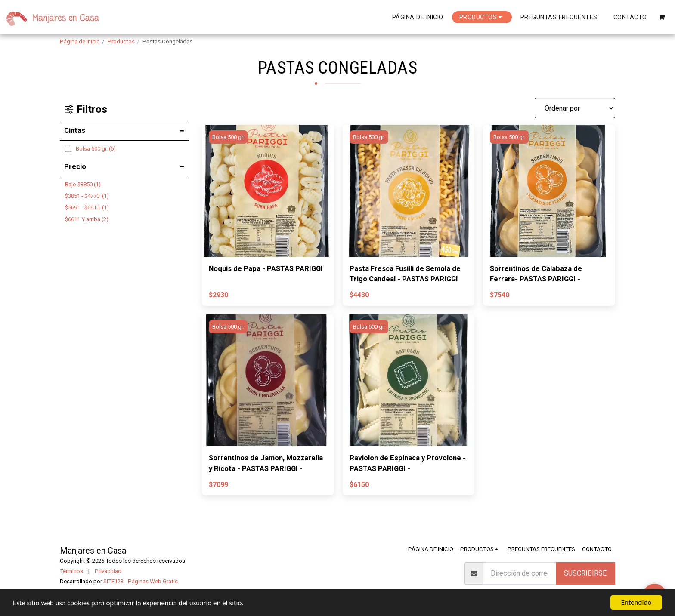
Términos (71, 571)
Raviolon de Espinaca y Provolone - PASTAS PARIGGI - (408, 463)
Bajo (83, 184)
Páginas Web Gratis (153, 581)
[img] (268, 191)
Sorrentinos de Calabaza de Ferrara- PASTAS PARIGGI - (536, 274)
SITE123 (113, 581)
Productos (121, 42)
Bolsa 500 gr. (228, 137)
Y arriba (87, 219)
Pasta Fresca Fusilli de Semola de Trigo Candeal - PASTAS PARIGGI (405, 274)
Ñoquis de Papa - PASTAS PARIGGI (266, 269)
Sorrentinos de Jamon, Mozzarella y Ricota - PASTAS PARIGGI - (266, 463)
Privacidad (108, 571)
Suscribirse (585, 573)
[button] (662, 17)
